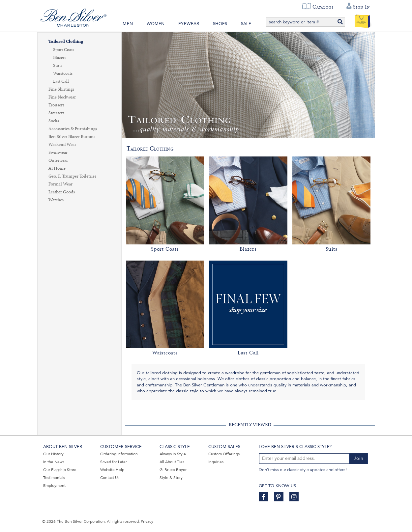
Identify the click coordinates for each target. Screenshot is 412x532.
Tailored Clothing (66, 42)
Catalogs (323, 7)
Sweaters (56, 113)
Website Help (112, 470)
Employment (54, 486)
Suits (58, 66)
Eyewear (189, 24)
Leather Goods (62, 192)
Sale (246, 24)
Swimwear (58, 153)
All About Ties (172, 462)
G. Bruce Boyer (173, 470)
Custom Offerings (224, 454)
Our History (53, 454)
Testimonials (54, 478)
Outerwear (58, 160)
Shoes (220, 24)
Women (156, 24)
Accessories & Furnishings (73, 129)
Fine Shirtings (61, 89)
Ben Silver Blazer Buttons (72, 137)
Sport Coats (64, 50)
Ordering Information (119, 454)
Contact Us (110, 478)
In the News (54, 462)
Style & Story (171, 478)
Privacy (147, 521)
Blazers (60, 58)
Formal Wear (60, 184)
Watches (56, 200)
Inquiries (216, 462)
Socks (54, 121)
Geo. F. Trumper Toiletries (72, 176)
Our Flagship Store (60, 470)
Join (359, 458)
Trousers (56, 105)
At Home (57, 168)
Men (128, 24)
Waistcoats (63, 73)
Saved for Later (114, 462)
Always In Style (173, 454)
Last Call (61, 81)
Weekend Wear (62, 145)
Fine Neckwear (62, 97)
